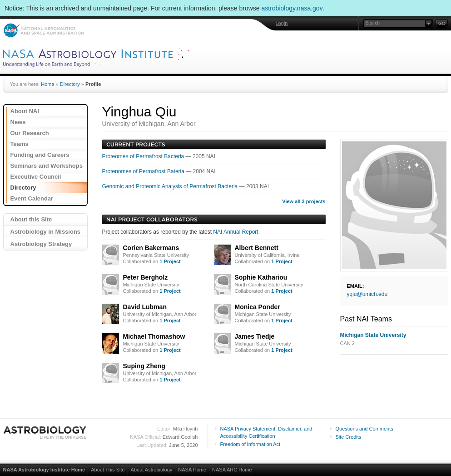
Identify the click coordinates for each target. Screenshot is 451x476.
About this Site (31, 219)
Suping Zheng (144, 366)
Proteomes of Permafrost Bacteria (144, 156)
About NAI (25, 111)
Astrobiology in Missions (46, 232)
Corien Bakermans (151, 248)
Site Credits (349, 437)
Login (282, 23)
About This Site (108, 470)
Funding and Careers (40, 155)
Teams (20, 144)
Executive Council (36, 177)
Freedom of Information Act (250, 444)
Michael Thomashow (154, 336)
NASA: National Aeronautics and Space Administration (43, 30)
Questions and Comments (364, 429)
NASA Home (192, 470)
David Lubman (145, 307)
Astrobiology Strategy (41, 244)
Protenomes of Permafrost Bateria (144, 171)
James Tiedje (255, 336)
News (18, 122)
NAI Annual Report (235, 232)
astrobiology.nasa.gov (292, 8)
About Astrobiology (152, 470)
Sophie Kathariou (261, 277)
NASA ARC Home (232, 470)
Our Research (30, 133)
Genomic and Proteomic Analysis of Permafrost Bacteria (171, 186)
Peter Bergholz (146, 277)
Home (47, 84)
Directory (70, 84)
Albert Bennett (257, 248)
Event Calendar (32, 198)
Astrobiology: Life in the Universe (45, 432)
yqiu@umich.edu (367, 294)
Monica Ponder (258, 307)
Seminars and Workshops (47, 166)
